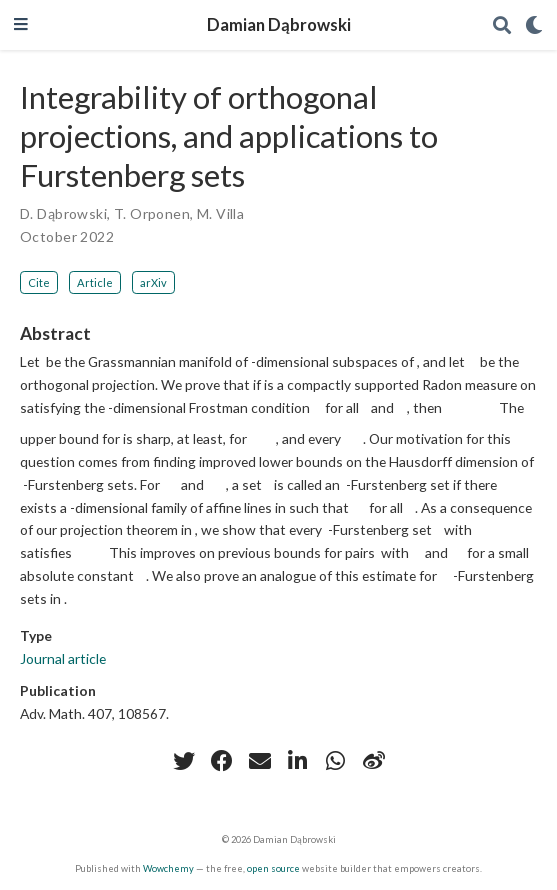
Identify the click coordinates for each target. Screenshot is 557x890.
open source (273, 868)
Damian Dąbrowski (279, 25)
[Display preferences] (534, 25)
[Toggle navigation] (21, 25)
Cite (39, 282)
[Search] (502, 25)
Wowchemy (168, 868)
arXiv (153, 282)
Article (95, 282)
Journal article (63, 658)
